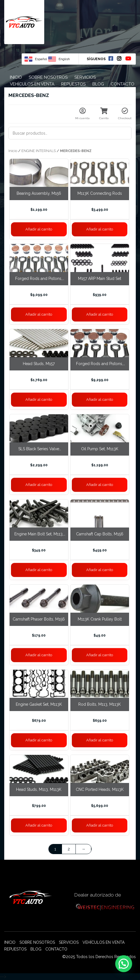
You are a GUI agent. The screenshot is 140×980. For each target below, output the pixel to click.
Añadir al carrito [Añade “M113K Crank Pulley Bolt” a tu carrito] (100, 655)
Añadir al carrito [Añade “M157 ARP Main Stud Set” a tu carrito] (100, 314)
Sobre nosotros (48, 77)
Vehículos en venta (32, 84)
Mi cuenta (82, 114)
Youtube (128, 58)
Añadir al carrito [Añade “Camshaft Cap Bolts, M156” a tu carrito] (100, 570)
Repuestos (73, 84)
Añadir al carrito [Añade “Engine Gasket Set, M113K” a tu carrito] (39, 740)
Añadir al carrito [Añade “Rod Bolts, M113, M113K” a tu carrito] (100, 740)
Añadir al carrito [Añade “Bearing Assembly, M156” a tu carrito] (39, 229)
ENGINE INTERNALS (39, 151)
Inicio (16, 77)
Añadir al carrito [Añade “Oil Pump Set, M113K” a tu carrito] (100, 485)
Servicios (85, 77)
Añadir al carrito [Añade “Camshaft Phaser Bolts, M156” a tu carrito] (39, 655)
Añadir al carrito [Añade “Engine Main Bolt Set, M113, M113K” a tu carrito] (39, 570)
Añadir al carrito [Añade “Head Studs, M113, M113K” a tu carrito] (39, 825)
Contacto (123, 84)
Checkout (125, 114)
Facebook (111, 58)
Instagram (119, 58)
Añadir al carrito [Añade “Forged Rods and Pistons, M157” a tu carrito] (100, 400)
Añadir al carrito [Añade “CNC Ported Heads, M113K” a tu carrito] (100, 825)
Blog (98, 84)
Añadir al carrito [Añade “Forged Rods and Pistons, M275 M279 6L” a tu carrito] (39, 314)
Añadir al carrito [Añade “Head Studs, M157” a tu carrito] (39, 400)
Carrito (104, 114)
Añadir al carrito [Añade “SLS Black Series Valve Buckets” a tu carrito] (39, 485)
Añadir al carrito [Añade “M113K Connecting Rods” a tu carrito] (100, 229)
